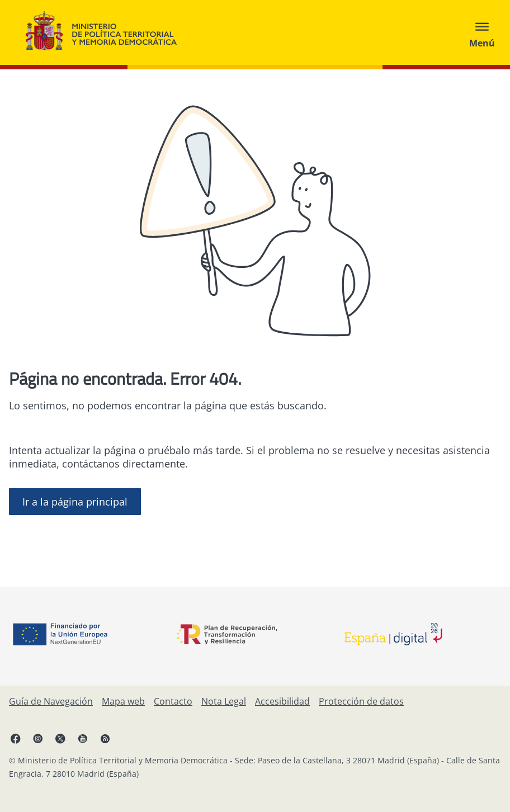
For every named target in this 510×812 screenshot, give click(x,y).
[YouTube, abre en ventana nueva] (83, 738)
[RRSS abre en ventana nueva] (105, 738)
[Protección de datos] (361, 701)
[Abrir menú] (482, 32)
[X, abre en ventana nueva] (60, 738)
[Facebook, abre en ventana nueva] (16, 738)
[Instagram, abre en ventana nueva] (38, 738)
